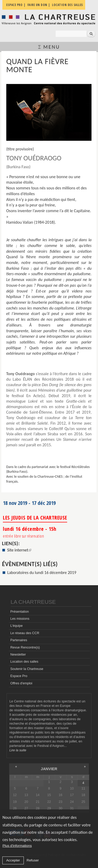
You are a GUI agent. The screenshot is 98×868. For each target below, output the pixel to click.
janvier (49, 769)
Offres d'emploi (21, 683)
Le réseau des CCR (25, 633)
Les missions (20, 619)
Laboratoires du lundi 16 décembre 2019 (42, 573)
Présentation (19, 612)
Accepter (13, 860)
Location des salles (24, 662)
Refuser (33, 860)
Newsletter (18, 655)
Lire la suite (18, 750)
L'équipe (16, 626)
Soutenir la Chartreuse (27, 669)
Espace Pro (19, 676)
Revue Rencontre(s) (25, 647)
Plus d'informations (17, 846)
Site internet (19, 550)
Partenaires (19, 640)
